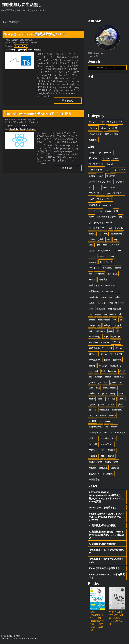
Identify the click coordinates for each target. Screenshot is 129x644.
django (92, 153)
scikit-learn (101, 416)
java (106, 383)
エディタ (116, 343)
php (121, 218)
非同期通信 (94, 480)
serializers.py (95, 337)
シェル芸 (93, 445)
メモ (91, 309)
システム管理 (95, 171)
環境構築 (101, 309)
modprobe (103, 394)
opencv (92, 405)
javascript (108, 153)
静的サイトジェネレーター (102, 286)
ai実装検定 (94, 292)
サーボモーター (108, 439)
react (107, 171)
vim (106, 235)
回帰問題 (93, 457)
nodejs (101, 400)
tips (99, 153)
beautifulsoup (117, 235)
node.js (107, 326)
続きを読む (68, 101)
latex (91, 389)
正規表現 (117, 361)
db (120, 315)
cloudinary (107, 269)
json (115, 321)
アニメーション (118, 433)
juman (113, 383)
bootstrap (112, 372)
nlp (99, 326)
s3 (117, 332)
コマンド (93, 355)
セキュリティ (119, 171)
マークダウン (117, 355)
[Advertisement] (107, 97)
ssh (90, 275)
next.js (92, 326)
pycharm (111, 405)
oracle (104, 298)
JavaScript (14, 129)
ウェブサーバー (116, 304)
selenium (111, 257)
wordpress (99, 275)
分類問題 (111, 451)
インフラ (93, 129)
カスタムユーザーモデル (101, 349)
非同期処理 (108, 474)
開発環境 (103, 280)
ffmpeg (92, 321)
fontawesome (104, 321)
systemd (108, 422)
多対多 (111, 457)
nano (120, 394)
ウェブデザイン (96, 165)
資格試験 (103, 367)
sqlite (118, 298)
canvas (98, 315)
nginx (91, 218)
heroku (113, 188)
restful (109, 223)
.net (90, 315)
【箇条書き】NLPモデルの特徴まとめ (107, 552)
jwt (120, 383)
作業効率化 (94, 206)
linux (105, 188)
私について (94, 474)
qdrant (120, 405)
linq (98, 389)
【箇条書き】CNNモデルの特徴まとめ (106, 562)
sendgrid (93, 263)
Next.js (13, 50)
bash (105, 206)
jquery (101, 177)
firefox (108, 378)
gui (99, 383)
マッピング (94, 269)
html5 (91, 200)
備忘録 (107, 361)
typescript (116, 337)
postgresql (99, 223)
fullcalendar (119, 378)
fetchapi (98, 378)
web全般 (113, 129)
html (109, 240)
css (117, 292)
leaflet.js (119, 229)
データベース (95, 212)
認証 (116, 212)
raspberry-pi (100, 332)
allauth (108, 212)
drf (111, 206)
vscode (114, 428)
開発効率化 (115, 367)
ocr (108, 400)
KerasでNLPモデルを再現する (104, 569)
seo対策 (92, 422)
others (103, 129)
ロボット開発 (111, 135)
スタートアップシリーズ (101, 183)
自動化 (92, 367)
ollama (121, 400)
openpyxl (117, 326)
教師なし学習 (111, 463)
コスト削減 (112, 275)
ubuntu (106, 159)
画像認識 (115, 469)
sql (100, 235)
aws (119, 251)
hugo (116, 240)
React (30, 50)
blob (103, 372)
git (90, 223)
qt (90, 411)
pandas (118, 269)
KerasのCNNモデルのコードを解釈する (107, 577)
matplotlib (93, 298)
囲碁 (103, 457)
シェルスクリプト (97, 229)
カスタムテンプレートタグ (102, 251)
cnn (106, 315)
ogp (114, 400)
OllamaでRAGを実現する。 (103, 508)
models (92, 394)
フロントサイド (21, 126)
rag (90, 332)
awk (96, 372)
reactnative (104, 411)
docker (92, 240)
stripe (106, 337)
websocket (114, 246)
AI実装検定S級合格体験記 (102, 526)
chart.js (92, 257)
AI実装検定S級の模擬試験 (102, 545)
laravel (110, 165)
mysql (113, 394)
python (115, 159)
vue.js (91, 304)
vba (106, 428)
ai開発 (92, 177)
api (90, 372)
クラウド (93, 439)
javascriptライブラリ (106, 218)
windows (105, 343)
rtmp (91, 416)
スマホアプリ (107, 445)
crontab (109, 292)
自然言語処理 (114, 309)
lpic (98, 246)
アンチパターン (96, 194)
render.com (117, 411)
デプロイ (120, 183)
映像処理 (93, 141)
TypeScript (22, 50)
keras (91, 246)
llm (121, 321)
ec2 (111, 229)
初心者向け (94, 159)
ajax (91, 188)
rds (95, 411)
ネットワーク (106, 263)
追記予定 (38, 50)
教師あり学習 (95, 463)
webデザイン (95, 433)
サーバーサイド (21, 46)
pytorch (92, 235)
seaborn (112, 416)
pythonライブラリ (115, 194)
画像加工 (103, 469)
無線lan (92, 469)
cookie (113, 315)
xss (106, 433)
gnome (92, 383)
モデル (92, 280)
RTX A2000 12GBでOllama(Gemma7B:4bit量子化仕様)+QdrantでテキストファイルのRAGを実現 (106, 498)
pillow (101, 405)
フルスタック (95, 135)
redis (111, 332)
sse (101, 422)
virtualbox (93, 343)
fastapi (101, 257)
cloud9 (122, 372)
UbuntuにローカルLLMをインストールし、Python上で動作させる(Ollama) (107, 518)
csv (90, 378)
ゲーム (119, 349)
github (101, 240)
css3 (97, 188)
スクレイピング (105, 200)
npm (105, 246)
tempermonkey (95, 428)
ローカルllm (95, 361)
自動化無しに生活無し (21, 5)
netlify (92, 400)
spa (111, 298)
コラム (104, 355)
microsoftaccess (110, 389)
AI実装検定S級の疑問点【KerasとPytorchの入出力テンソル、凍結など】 (106, 536)
